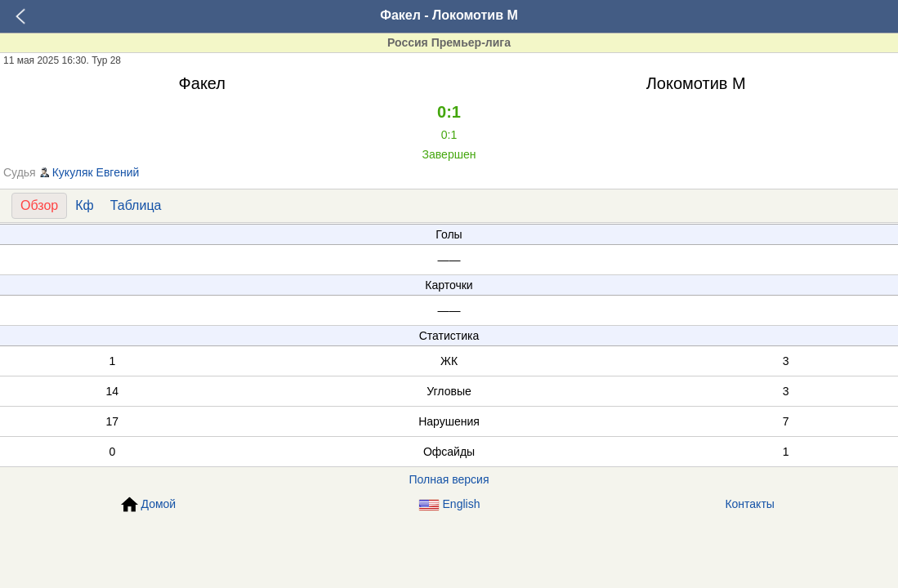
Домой (149, 505)
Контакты (749, 504)
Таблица (136, 205)
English (449, 504)
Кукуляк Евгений (96, 172)
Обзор (39, 205)
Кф (84, 205)
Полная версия (449, 479)
